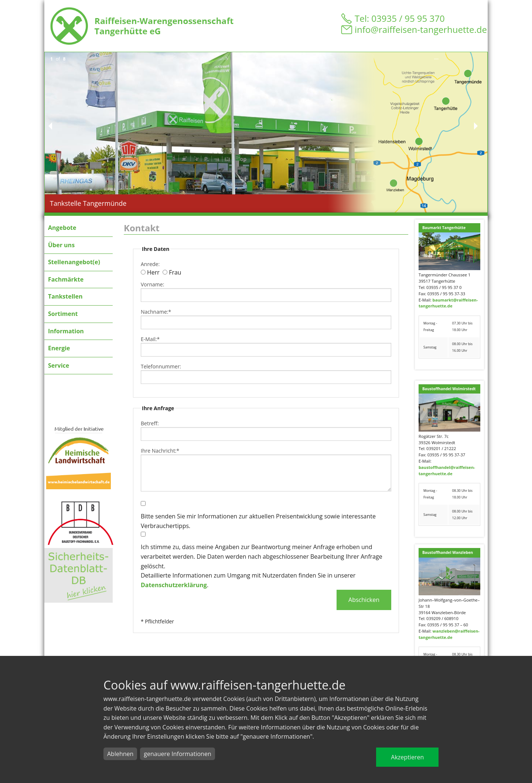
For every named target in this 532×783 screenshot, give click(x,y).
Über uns (61, 245)
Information (66, 331)
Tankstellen (65, 296)
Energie (59, 348)
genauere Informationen (177, 754)
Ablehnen (120, 754)
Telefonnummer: (161, 366)
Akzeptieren (407, 757)
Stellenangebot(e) (74, 262)
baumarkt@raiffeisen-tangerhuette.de (448, 303)
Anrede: (150, 264)
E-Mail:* (150, 339)
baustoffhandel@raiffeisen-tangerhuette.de (447, 470)
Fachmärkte (66, 279)
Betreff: (150, 423)
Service (59, 365)
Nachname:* (156, 312)
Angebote (62, 228)
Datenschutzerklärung (174, 585)
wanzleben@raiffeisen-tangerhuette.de (449, 634)
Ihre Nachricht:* (160, 451)
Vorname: (152, 284)
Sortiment (63, 314)
